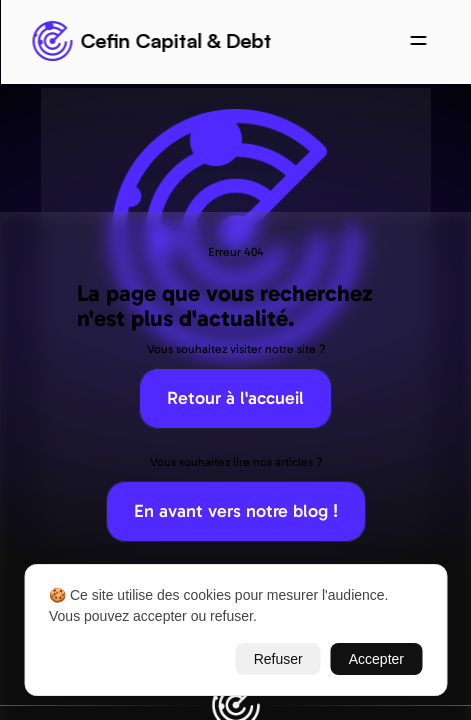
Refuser (278, 659)
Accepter (376, 659)
